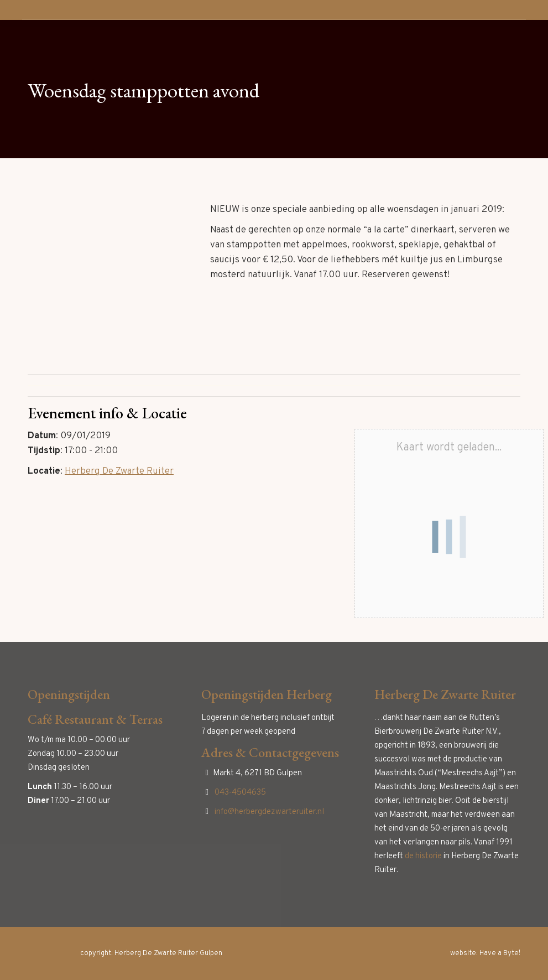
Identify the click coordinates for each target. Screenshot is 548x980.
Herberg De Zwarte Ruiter (119, 471)
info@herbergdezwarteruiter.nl (269, 812)
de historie (423, 856)
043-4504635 (240, 793)
